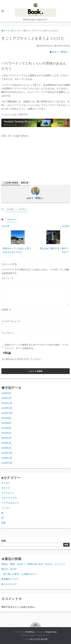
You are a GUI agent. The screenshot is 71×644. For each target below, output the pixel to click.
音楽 (4, 523)
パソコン (22, 209)
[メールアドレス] (35, 326)
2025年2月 (6, 443)
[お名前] (35, 315)
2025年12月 (7, 403)
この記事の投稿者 (10, 183)
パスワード (11, 220)
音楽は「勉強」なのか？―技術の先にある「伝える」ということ (33, 564)
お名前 (6, 310)
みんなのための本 (39, 639)
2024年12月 (7, 453)
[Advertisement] (35, 159)
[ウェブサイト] (35, 338)
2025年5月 (6, 428)
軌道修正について (10, 579)
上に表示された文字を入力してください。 (22, 359)
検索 (4, 541)
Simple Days (51, 632)
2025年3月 (6, 438)
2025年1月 (6, 448)
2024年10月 (7, 463)
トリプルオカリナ (10, 503)
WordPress (30, 632)
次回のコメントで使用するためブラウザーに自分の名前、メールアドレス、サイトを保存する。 (36, 347)
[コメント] (35, 293)
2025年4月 (6, 433)
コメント (7, 278)
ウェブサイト (8, 333)
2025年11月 (7, 408)
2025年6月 (6, 423)
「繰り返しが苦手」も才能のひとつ (19, 574)
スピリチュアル (9, 498)
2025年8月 (6, 418)
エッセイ (11, 209)
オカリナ (6, 488)
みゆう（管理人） (61, 52)
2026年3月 (6, 393)
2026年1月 (6, 398)
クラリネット (8, 493)
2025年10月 (7, 413)
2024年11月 (7, 458)
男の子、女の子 (9, 569)
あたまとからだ (9, 584)
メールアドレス (11, 321)
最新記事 (25, 183)
